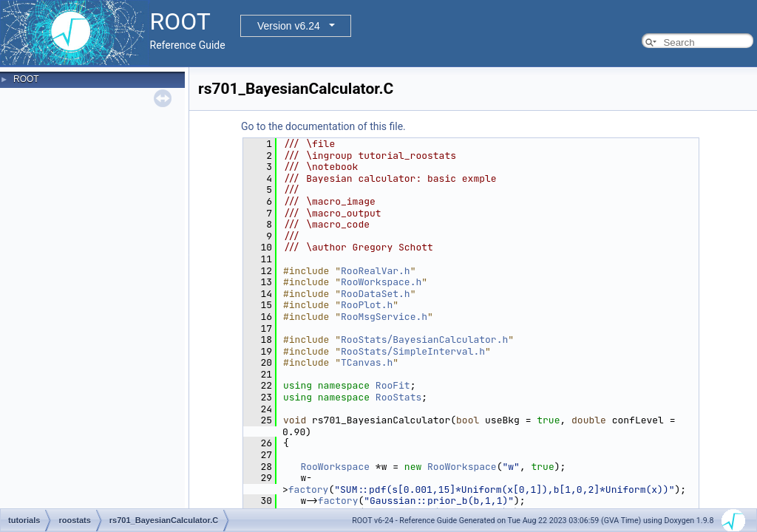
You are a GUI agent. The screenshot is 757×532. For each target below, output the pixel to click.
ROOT (26, 79)
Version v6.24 (289, 26)
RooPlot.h (367, 305)
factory (309, 490)
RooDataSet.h (376, 294)
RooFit (393, 385)
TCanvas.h (367, 362)
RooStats (398, 397)
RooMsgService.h (384, 317)
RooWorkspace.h (381, 282)
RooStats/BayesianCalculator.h (424, 340)
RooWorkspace (335, 467)
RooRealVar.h (376, 271)
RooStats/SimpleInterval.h (413, 351)
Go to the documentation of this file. (323, 126)
